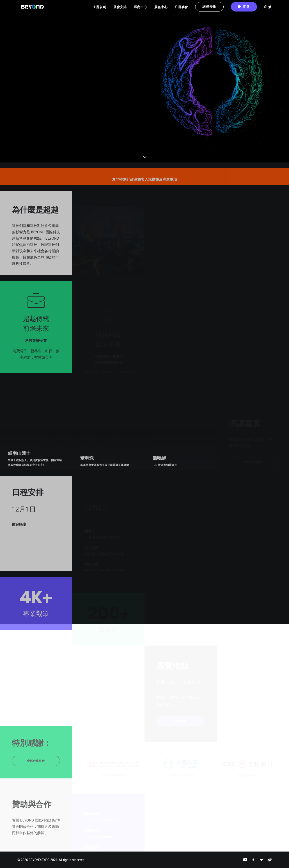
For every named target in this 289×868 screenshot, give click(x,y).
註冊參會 (181, 9)
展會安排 (120, 9)
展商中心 (141, 9)
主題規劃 (100, 9)
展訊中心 (161, 9)
